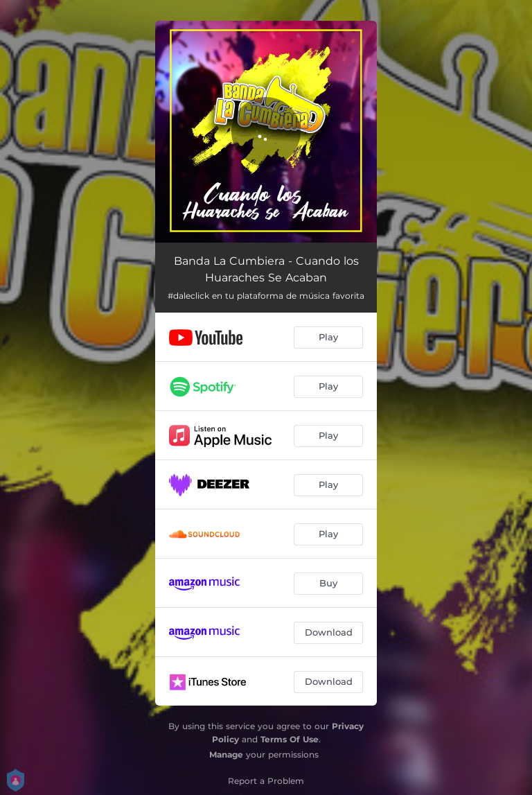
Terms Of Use (290, 739)
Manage (226, 754)
